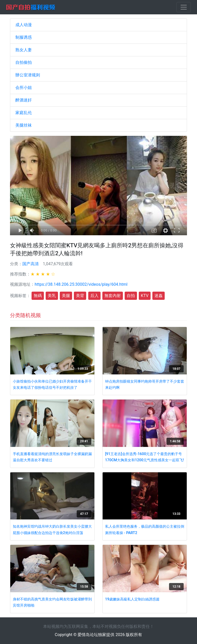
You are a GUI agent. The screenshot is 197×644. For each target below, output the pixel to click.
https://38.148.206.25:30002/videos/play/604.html (81, 284)
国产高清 (31, 264)
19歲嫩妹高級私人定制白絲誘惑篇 (132, 599)
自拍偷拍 (24, 62)
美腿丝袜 (24, 125)
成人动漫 (24, 25)
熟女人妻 (24, 50)
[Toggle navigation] (184, 7)
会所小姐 (24, 88)
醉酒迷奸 (24, 100)
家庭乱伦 (24, 113)
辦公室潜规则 (28, 75)
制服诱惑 (24, 37)
